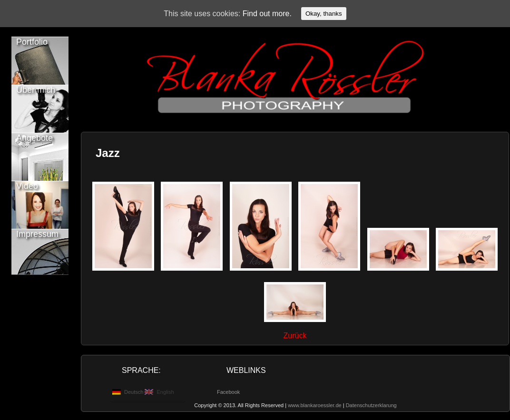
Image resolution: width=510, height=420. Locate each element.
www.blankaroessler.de (315, 405)
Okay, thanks (324, 14)
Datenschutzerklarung (371, 405)
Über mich (36, 90)
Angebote (34, 138)
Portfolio (32, 42)
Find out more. (267, 14)
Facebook (228, 392)
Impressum (37, 234)
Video (27, 186)
